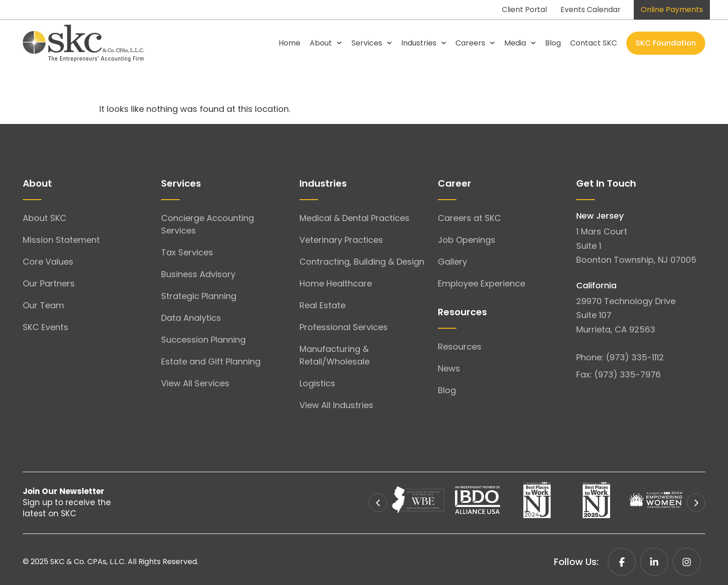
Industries (424, 43)
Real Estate (322, 305)
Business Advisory (198, 274)
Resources (460, 347)
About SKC (45, 218)
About (326, 43)
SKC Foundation (666, 43)
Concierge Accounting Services (208, 224)
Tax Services (187, 252)
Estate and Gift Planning (211, 361)
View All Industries (336, 405)
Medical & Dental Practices (354, 218)
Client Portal (523, 10)
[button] (378, 503)
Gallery (452, 262)
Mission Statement (61, 240)
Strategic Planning (199, 296)
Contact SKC (594, 43)
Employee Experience (481, 283)
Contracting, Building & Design (362, 262)
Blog (553, 43)
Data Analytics (191, 318)
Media (520, 43)
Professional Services (344, 327)
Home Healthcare (336, 283)
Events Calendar (590, 10)
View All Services (195, 383)
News (449, 368)
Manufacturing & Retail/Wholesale (335, 355)
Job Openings (467, 240)
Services (372, 43)
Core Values (48, 262)
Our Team (43, 305)
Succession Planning (203, 340)
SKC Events (45, 327)
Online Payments (672, 10)
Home (289, 43)
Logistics (317, 383)
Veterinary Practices (341, 240)
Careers (475, 43)
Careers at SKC (469, 218)
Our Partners (49, 283)
